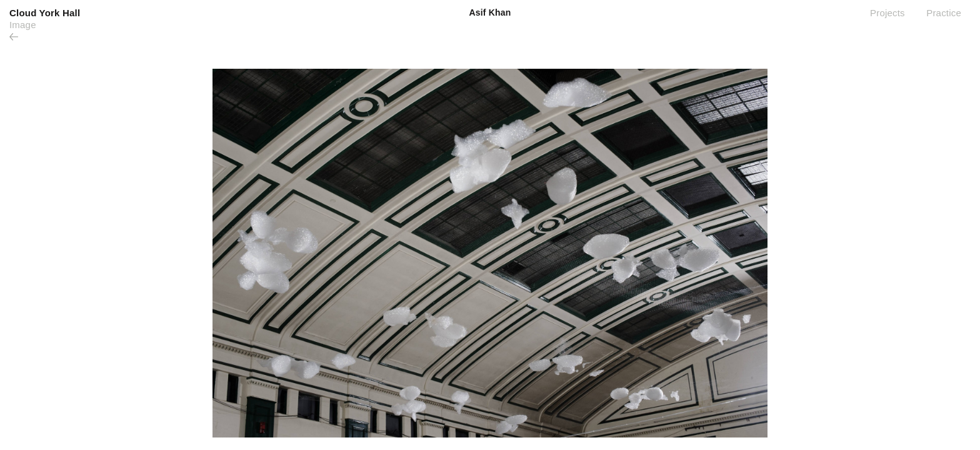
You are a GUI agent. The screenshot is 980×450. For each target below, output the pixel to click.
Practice (944, 13)
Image (23, 25)
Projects (887, 13)
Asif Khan (490, 12)
